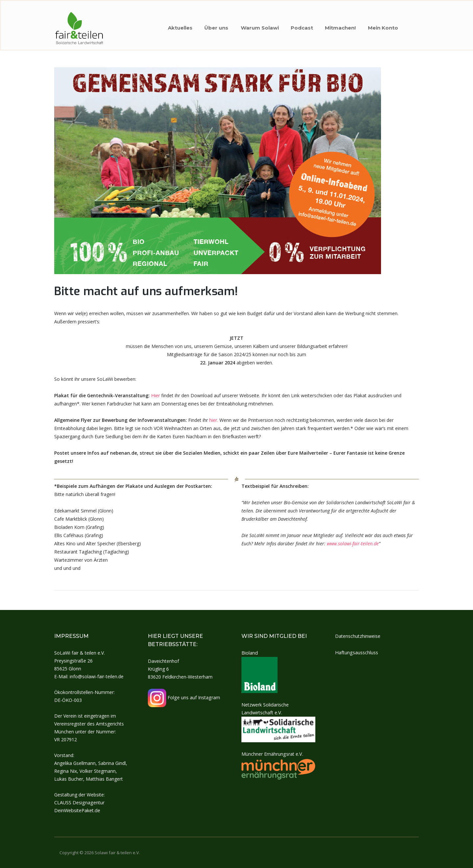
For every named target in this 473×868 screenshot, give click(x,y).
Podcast (301, 26)
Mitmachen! (341, 26)
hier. (214, 421)
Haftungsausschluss (356, 652)
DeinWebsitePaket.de (77, 810)
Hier (155, 396)
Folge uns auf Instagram (184, 697)
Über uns (213, 26)
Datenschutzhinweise (358, 636)
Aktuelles (176, 26)
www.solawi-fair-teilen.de (353, 544)
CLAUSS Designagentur (79, 803)
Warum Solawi (258, 26)
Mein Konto (384, 26)
